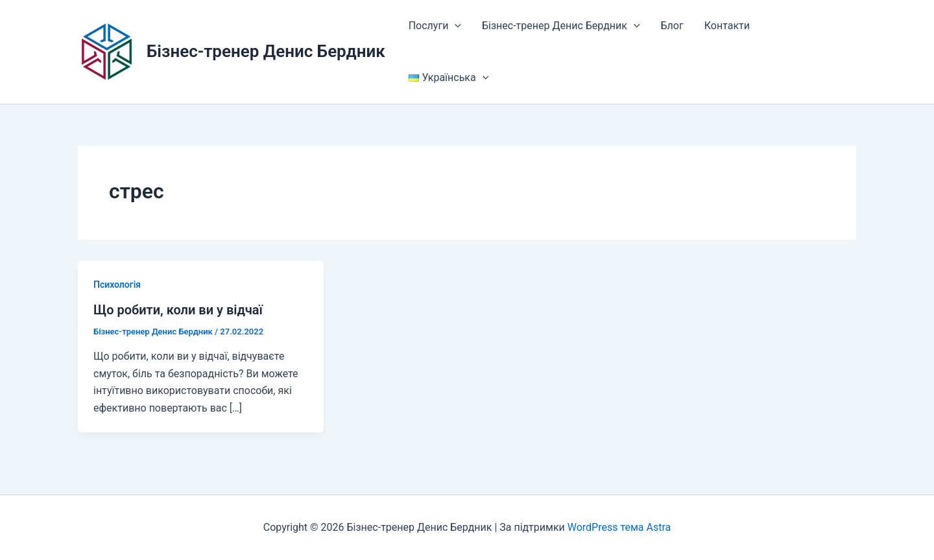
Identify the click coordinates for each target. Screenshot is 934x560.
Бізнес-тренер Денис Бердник (266, 51)
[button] (455, 26)
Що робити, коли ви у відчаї (178, 310)
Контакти (727, 26)
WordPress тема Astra (619, 527)
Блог (672, 26)
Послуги (435, 26)
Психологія (117, 285)
